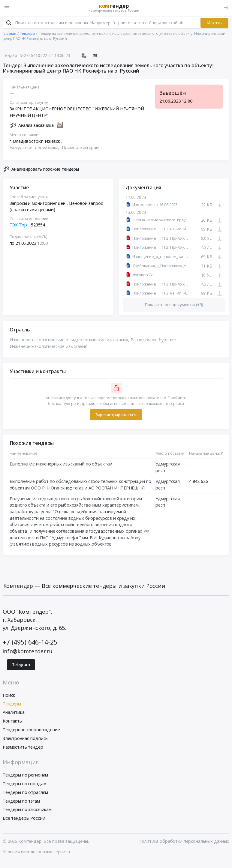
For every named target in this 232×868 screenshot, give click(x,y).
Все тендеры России (24, 819)
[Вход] (226, 8)
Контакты (13, 722)
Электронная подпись (25, 739)
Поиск (9, 696)
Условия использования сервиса (36, 852)
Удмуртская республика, (35, 148)
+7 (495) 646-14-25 (30, 643)
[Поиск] (9, 24)
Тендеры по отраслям (25, 793)
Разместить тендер (23, 748)
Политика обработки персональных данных (184, 842)
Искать (214, 23)
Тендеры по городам (24, 784)
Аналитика (14, 713)
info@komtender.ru (28, 652)
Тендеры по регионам (25, 776)
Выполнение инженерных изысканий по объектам (61, 465)
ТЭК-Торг (19, 226)
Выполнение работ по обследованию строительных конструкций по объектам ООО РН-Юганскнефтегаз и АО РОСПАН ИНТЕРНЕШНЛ (80, 485)
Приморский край (80, 148)
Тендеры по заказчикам (27, 810)
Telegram (21, 666)
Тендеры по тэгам (21, 802)
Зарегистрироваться (116, 415)
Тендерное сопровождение (31, 730)
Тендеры (12, 704)
